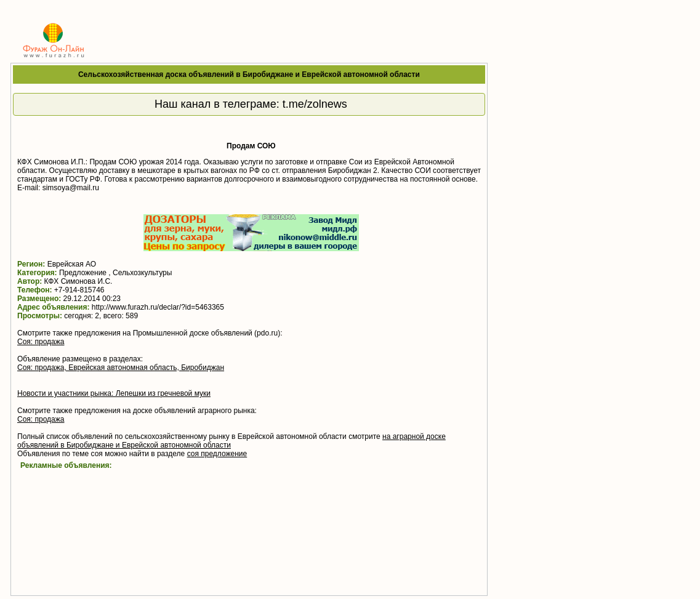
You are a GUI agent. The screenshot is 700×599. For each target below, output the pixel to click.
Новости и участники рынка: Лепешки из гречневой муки (114, 393)
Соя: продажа (41, 342)
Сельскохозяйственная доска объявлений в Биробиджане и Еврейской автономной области (249, 74)
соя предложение (217, 454)
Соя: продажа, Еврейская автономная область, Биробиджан (121, 368)
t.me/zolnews (315, 104)
